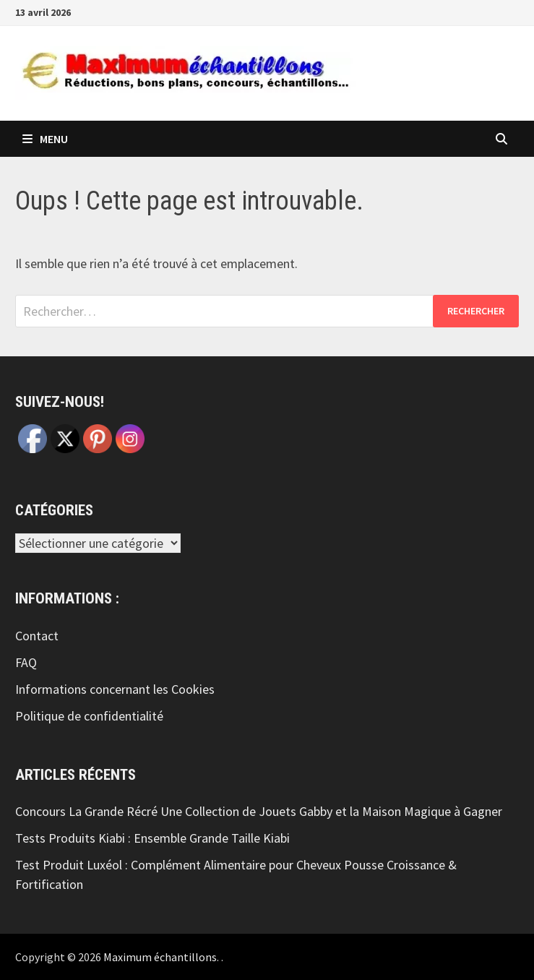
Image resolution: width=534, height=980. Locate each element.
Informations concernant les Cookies (115, 689)
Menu (45, 139)
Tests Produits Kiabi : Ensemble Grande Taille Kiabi (152, 838)
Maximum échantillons (160, 957)
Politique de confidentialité (89, 716)
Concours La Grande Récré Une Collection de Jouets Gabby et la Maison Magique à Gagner (259, 811)
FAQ (26, 662)
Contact (37, 636)
